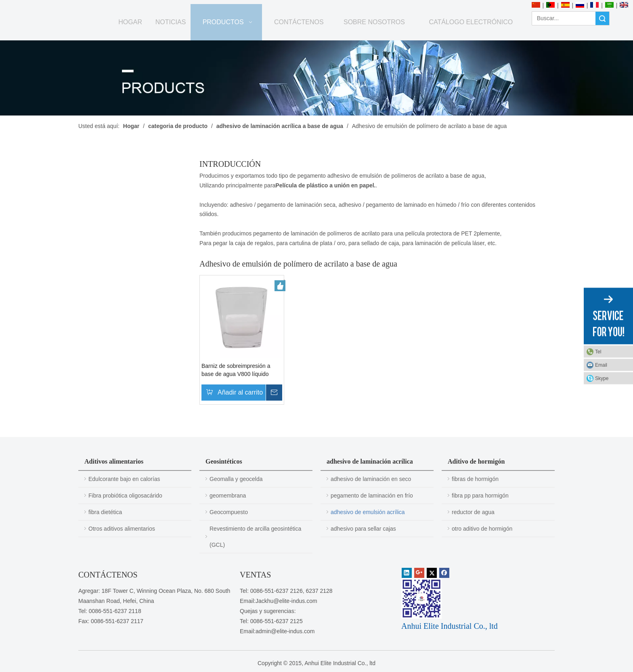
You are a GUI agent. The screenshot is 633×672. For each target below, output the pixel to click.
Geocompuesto (229, 512)
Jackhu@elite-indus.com (286, 601)
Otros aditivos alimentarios (122, 529)
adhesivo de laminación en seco (371, 479)
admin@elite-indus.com (285, 631)
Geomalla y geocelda (236, 479)
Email (601, 365)
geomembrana (228, 496)
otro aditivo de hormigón (482, 529)
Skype (602, 378)
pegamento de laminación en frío (372, 496)
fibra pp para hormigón (480, 496)
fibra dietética (105, 512)
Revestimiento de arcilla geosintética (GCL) (255, 537)
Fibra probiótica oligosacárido (125, 496)
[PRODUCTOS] (316, 78)
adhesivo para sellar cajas (363, 529)
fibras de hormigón (475, 479)
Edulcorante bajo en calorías (124, 479)
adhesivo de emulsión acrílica (368, 512)
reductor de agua (473, 512)
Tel (598, 352)
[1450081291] (421, 598)
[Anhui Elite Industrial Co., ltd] (63, 5)
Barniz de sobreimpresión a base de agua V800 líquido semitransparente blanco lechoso (236, 370)
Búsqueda (602, 18)
